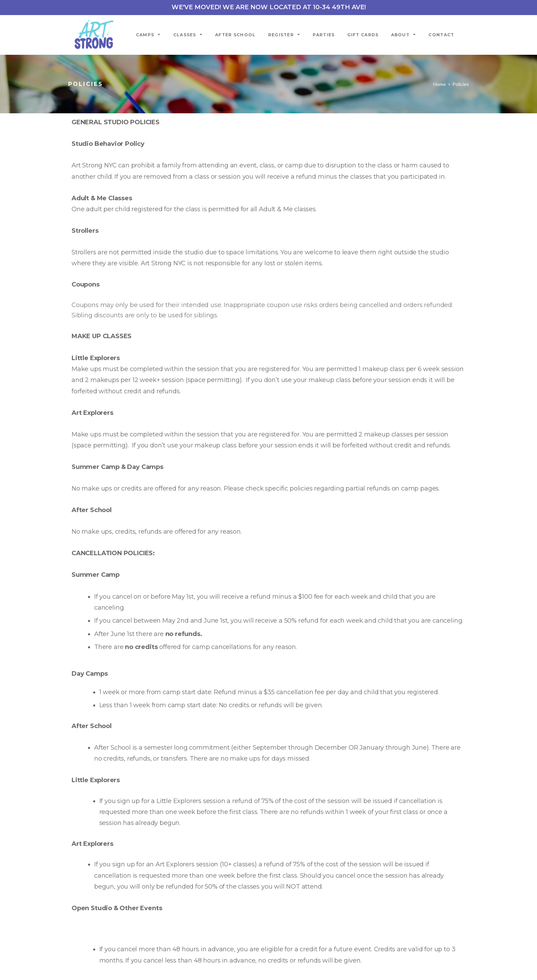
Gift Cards (363, 35)
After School (235, 35)
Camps (148, 35)
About (404, 35)
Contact (441, 35)
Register (284, 35)
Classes (188, 35)
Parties (324, 35)
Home (440, 84)
